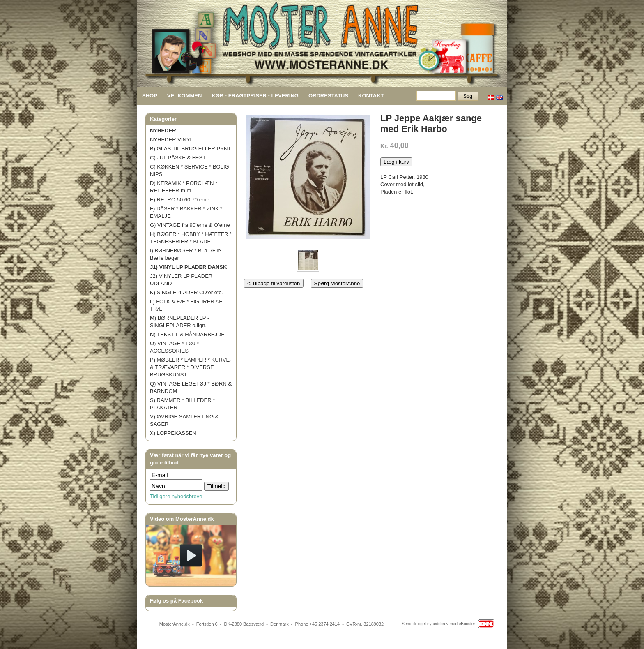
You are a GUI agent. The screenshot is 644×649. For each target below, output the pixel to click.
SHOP (150, 96)
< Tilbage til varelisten (274, 283)
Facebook (191, 601)
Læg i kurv (396, 162)
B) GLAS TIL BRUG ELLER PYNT (190, 149)
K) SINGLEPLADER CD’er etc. (186, 292)
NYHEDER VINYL (171, 140)
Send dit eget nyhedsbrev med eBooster (438, 624)
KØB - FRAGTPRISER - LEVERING (255, 96)
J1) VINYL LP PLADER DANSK (188, 267)
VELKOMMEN (185, 96)
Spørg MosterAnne (337, 283)
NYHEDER (163, 130)
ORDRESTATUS (328, 96)
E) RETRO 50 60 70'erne (180, 200)
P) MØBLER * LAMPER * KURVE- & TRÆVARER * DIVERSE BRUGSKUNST (191, 367)
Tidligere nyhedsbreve (176, 496)
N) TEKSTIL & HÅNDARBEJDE (187, 334)
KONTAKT (371, 96)
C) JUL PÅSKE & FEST (178, 158)
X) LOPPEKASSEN (173, 433)
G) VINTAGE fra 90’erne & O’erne (190, 225)
